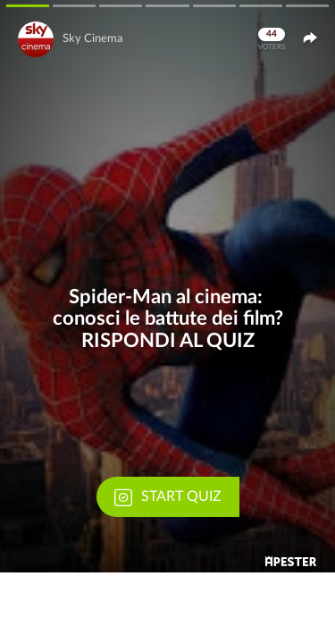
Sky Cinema (92, 39)
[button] (167, 286)
